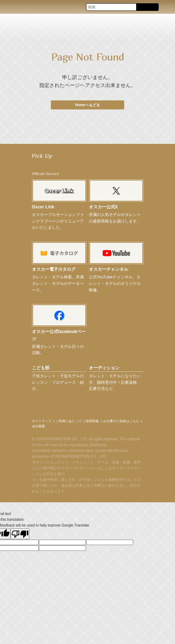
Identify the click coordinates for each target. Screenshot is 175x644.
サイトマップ (42, 421)
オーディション (104, 368)
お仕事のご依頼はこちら (121, 421)
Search (147, 7)
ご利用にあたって (69, 421)
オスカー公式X (103, 207)
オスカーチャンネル (109, 269)
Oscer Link (43, 207)
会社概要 (38, 426)
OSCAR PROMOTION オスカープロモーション (12, 7)
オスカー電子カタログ (54, 269)
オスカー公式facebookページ (59, 335)
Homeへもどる (87, 105)
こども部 (41, 368)
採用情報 (92, 421)
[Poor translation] (20, 534)
